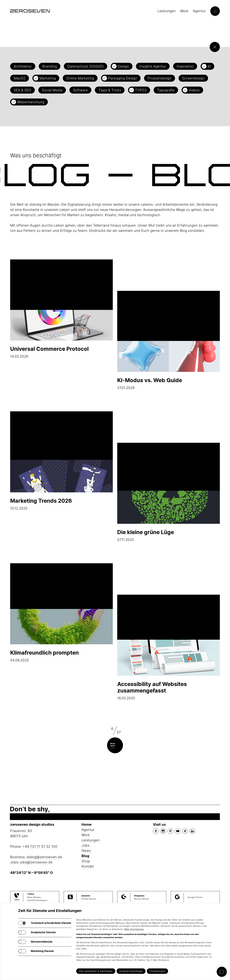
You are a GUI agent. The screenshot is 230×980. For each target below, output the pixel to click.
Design (123, 66)
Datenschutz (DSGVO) (86, 66)
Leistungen (167, 11)
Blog (85, 856)
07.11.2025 (169, 492)
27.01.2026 (169, 340)
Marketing (48, 78)
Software (80, 90)
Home (86, 824)
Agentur (199, 11)
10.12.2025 (61, 461)
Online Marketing (80, 78)
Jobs (85, 845)
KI (209, 66)
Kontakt (88, 866)
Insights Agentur (153, 66)
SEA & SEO (22, 90)
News (86, 851)
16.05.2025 (169, 647)
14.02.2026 (61, 309)
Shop (86, 861)
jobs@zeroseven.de (36, 862)
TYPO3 (141, 90)
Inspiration (185, 66)
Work (184, 11)
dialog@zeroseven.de (44, 857)
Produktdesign (160, 78)
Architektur (23, 66)
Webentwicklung (31, 102)
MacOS (20, 78)
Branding (50, 66)
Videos (194, 90)
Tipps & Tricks (110, 90)
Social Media (52, 90)
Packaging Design (123, 78)
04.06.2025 (61, 613)
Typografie (166, 90)
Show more (113, 745)
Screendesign (193, 78)
